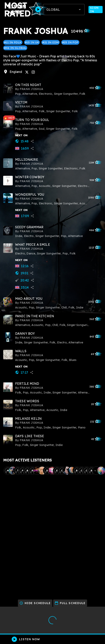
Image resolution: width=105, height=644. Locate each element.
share (32, 141)
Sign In (96, 10)
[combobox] (64, 10)
